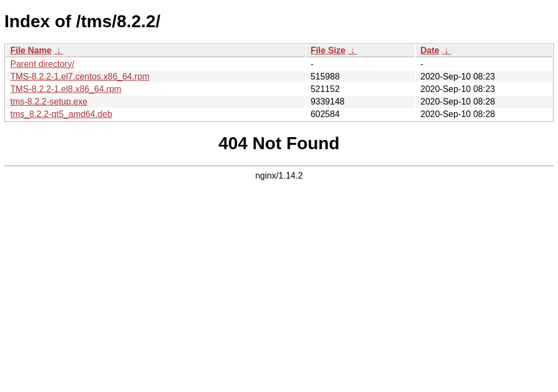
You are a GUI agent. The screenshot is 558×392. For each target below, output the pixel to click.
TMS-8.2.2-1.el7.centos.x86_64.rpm (80, 76)
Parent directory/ (42, 64)
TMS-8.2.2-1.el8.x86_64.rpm (66, 89)
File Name (31, 50)
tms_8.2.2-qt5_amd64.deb (61, 114)
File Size (328, 50)
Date (430, 50)
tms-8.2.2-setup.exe (49, 102)
